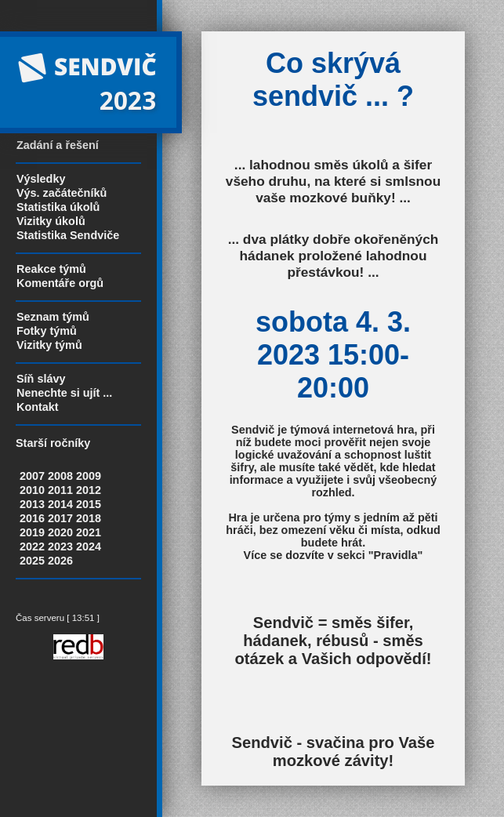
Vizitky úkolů (51, 221)
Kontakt (38, 407)
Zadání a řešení (58, 145)
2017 (60, 518)
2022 (32, 546)
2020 (60, 532)
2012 (89, 490)
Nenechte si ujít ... (64, 393)
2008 (60, 476)
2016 (32, 518)
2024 (89, 546)
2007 (32, 476)
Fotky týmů (47, 331)
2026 (60, 561)
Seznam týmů (53, 317)
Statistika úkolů (58, 207)
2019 (32, 532)
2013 (32, 504)
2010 (32, 490)
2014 (60, 504)
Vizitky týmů (49, 345)
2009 (89, 476)
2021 (89, 532)
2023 (60, 546)
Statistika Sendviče (68, 235)
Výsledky (41, 179)
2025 (32, 561)
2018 (89, 518)
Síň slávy (41, 379)
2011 (60, 490)
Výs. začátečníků (62, 193)
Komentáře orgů (60, 283)
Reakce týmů (51, 269)
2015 (89, 504)
